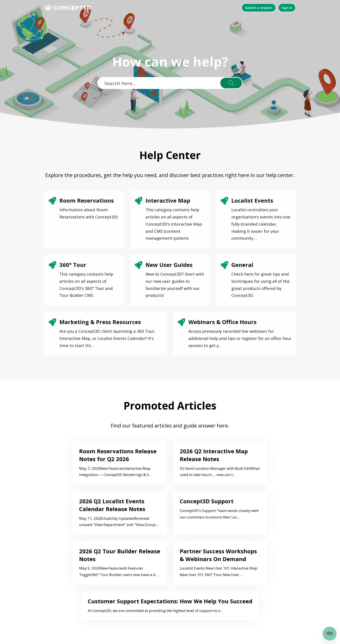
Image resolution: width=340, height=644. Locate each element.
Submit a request (259, 8)
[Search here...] (170, 83)
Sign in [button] (287, 8)
